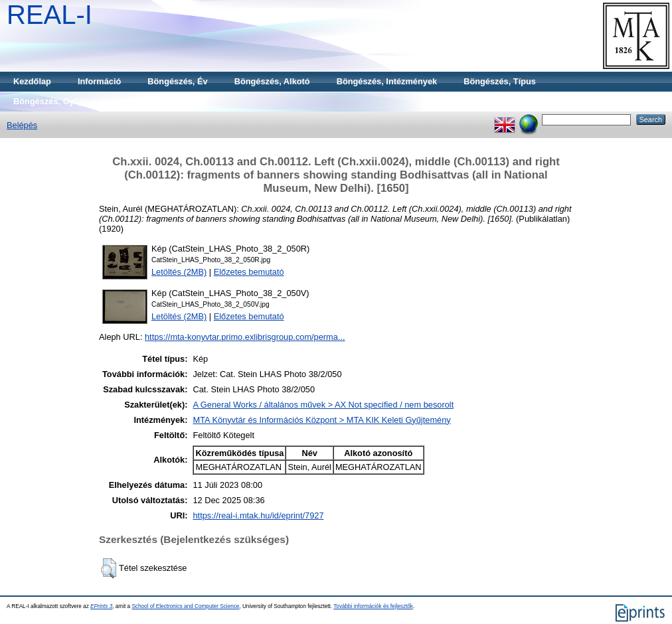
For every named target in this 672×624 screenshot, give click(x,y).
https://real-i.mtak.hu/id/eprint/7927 (258, 515)
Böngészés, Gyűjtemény (62, 101)
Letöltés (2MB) (179, 272)
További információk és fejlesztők (373, 606)
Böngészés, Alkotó (272, 81)
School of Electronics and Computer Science (185, 606)
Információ (99, 81)
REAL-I (49, 15)
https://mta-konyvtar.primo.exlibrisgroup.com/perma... (245, 337)
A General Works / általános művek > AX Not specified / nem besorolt (323, 405)
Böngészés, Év (177, 81)
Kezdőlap (32, 81)
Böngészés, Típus (500, 81)
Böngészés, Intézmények (387, 81)
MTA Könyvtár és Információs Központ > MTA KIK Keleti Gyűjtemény (321, 420)
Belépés (22, 125)
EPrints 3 (101, 606)
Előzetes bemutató (249, 272)
